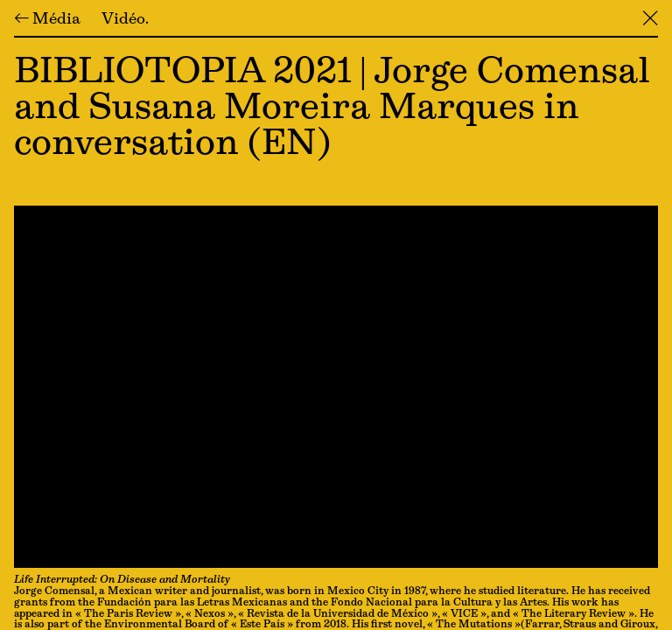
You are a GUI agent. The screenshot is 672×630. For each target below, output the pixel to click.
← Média (47, 20)
